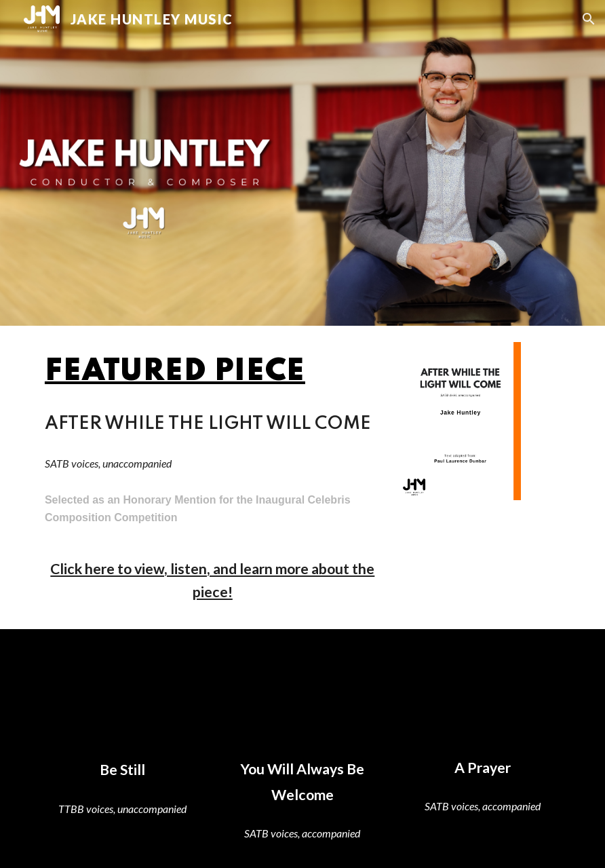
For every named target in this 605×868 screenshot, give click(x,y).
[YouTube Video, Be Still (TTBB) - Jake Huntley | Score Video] (122, 696)
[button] (589, 19)
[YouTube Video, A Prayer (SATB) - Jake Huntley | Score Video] (483, 695)
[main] (213, 372)
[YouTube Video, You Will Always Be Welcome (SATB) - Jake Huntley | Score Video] (302, 696)
